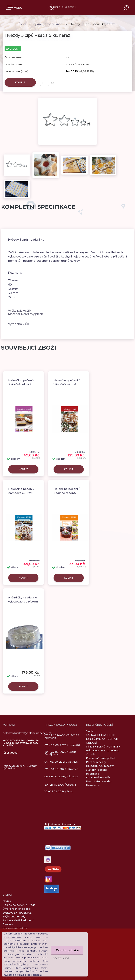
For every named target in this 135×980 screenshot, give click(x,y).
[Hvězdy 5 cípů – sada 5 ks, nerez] (67, 99)
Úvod (22, 24)
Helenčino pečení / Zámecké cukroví (21, 491)
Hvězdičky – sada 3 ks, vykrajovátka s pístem (23, 599)
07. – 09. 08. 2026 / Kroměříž (62, 745)
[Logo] (62, 7)
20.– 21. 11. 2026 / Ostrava (60, 785)
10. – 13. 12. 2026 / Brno (59, 791)
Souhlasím (61, 958)
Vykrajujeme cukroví (48, 24)
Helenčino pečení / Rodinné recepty (67, 491)
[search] (127, 8)
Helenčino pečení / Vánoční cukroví (67, 382)
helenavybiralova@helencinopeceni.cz (27, 733)
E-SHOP (10, 8)
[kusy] (45, 83)
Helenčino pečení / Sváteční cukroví (21, 382)
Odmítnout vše (67, 950)
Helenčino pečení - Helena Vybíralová (20, 767)
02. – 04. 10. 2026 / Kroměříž (62, 769)
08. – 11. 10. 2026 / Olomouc (61, 776)
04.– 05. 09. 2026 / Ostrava (61, 762)
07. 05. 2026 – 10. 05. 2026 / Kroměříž (62, 737)
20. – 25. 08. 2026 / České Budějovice (60, 753)
